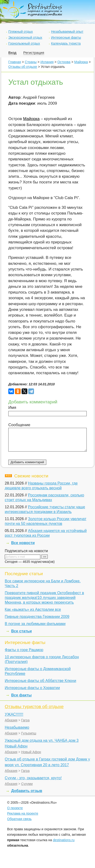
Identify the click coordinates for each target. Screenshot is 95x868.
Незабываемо (17, 727)
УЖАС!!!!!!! (14, 714)
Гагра (25, 720)
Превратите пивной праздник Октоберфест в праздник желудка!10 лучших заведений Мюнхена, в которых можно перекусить (44, 598)
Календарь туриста (66, 43)
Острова (64, 62)
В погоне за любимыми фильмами (35, 624)
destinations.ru (64, 840)
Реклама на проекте (23, 813)
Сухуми (27, 784)
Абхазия (11, 720)
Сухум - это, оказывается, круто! (33, 778)
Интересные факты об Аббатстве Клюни (40, 681)
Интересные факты (66, 37)
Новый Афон (31, 752)
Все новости (23, 543)
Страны (31, 62)
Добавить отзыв (27, 791)
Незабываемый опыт (67, 32)
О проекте (15, 808)
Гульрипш (29, 733)
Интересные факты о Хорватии (32, 688)
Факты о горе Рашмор (24, 650)
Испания (47, 62)
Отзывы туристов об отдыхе (34, 707)
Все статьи (21, 631)
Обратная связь (19, 819)
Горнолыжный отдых (24, 43)
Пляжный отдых (21, 32)
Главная (15, 62)
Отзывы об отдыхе (23, 67)
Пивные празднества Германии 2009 (37, 617)
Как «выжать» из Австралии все (33, 609)
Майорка (81, 62)
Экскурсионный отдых (25, 37)
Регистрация (34, 53)
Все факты (21, 695)
